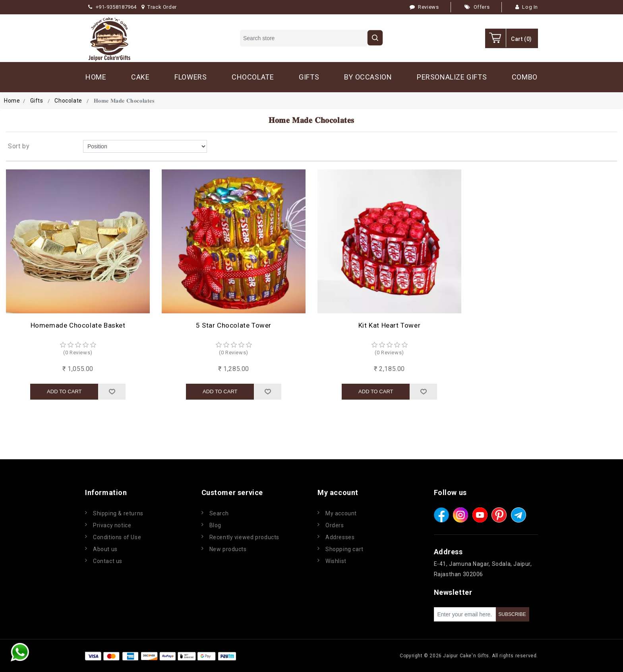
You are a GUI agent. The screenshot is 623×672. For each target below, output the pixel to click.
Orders (335, 525)
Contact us (108, 561)
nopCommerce (285, 656)
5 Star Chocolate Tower (234, 325)
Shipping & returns (118, 513)
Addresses (340, 537)
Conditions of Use (117, 537)
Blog (215, 525)
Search (219, 513)
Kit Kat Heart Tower (389, 325)
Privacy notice (112, 525)
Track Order (159, 7)
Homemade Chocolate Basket (78, 325)
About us (105, 549)
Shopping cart (344, 549)
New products (228, 549)
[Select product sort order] (145, 146)
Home (12, 101)
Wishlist (336, 561)
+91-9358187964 (112, 7)
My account (341, 513)
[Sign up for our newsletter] (465, 614)
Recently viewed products (244, 537)
